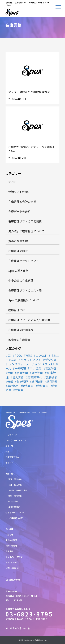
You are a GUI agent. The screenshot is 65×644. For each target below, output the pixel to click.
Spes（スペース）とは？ (16, 440)
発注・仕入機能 (15, 485)
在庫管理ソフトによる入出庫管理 (29, 320)
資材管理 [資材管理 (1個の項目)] (43, 386)
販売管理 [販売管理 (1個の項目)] (28, 386)
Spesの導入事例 (18, 271)
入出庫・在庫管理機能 (18, 490)
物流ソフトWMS (18, 192)
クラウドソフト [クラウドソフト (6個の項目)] (31, 360)
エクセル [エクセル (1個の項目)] (41, 355)
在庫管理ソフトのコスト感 (25, 290)
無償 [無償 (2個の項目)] (10, 382)
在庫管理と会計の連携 (22, 202)
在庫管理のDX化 (18, 251)
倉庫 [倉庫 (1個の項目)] (10, 373)
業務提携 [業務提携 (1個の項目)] (51, 377)
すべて (12, 182)
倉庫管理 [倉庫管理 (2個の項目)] (22, 373)
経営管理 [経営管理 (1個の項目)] (52, 382)
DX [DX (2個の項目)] (9, 355)
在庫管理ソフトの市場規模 (25, 221)
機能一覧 (9, 446)
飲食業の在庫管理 (19, 340)
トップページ (11, 435)
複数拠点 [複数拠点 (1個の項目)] (13, 386)
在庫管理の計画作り (21, 330)
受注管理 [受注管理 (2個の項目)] (37, 373)
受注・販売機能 (15, 479)
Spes (25, 640)
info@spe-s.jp (23, 628)
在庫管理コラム (12, 457)
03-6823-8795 (29, 614)
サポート (9, 463)
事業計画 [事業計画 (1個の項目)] (51, 368)
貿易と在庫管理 (18, 241)
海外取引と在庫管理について (26, 231)
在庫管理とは (17, 310)
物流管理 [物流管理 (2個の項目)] (22, 382)
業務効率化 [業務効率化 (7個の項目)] (35, 377)
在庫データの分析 (19, 211)
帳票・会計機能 (15, 496)
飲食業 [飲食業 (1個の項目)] (19, 390)
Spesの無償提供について (24, 300)
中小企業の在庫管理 (21, 280)
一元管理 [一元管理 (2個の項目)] (20, 368)
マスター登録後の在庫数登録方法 (29, 92)
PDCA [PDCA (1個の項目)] (18, 355)
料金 (7, 451)
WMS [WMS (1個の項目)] (29, 355)
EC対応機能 (13, 501)
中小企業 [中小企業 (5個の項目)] (36, 368)
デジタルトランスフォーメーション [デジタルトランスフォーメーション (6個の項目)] (31, 362)
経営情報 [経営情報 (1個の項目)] (37, 382)
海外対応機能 (14, 507)
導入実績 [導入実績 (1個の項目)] (18, 377)
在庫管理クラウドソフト (24, 261)
